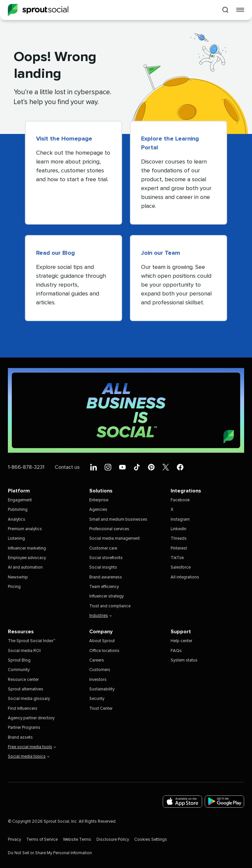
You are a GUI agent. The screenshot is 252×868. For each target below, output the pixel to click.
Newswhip (18, 577)
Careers (97, 660)
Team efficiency (104, 587)
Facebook (180, 500)
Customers (100, 670)
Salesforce (181, 567)
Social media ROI (24, 651)
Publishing (18, 510)
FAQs (176, 651)
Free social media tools (32, 747)
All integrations (185, 577)
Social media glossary (29, 699)
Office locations (104, 651)
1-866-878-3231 (26, 467)
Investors (98, 680)
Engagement (20, 500)
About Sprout (102, 641)
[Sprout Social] (38, 10)
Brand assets (20, 738)
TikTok (177, 558)
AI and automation (25, 567)
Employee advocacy (27, 558)
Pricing (14, 587)
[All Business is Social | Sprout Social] (126, 410)
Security (97, 699)
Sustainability (102, 689)
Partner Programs (24, 728)
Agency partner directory (31, 718)
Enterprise (99, 500)
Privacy (14, 840)
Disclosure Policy (113, 840)
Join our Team (161, 253)
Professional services (109, 529)
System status (184, 660)
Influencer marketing (27, 548)
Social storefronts (106, 558)
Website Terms (77, 840)
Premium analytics (25, 529)
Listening (16, 539)
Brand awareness (106, 577)
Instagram (180, 520)
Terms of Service (42, 840)
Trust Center (101, 709)
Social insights (103, 567)
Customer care (103, 548)
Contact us (67, 467)
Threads (179, 539)
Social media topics (29, 757)
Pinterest (179, 548)
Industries (101, 616)
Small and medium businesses (118, 520)
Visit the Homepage (64, 139)
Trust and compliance (110, 606)
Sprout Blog (19, 660)
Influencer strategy (106, 596)
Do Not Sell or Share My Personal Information (50, 853)
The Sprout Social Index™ (31, 641)
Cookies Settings (151, 840)
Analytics (17, 520)
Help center (181, 641)
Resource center (23, 680)
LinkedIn (178, 529)
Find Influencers (23, 709)
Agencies (98, 510)
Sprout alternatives (26, 689)
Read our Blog (55, 253)
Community (19, 670)
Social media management (115, 539)
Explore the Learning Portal (170, 143)
